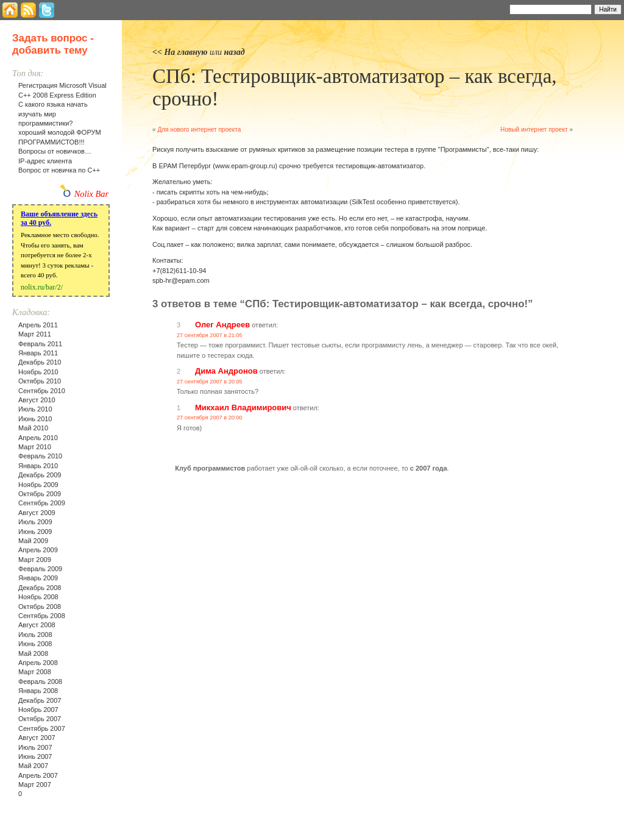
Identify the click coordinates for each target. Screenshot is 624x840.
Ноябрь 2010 (38, 372)
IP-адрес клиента (45, 161)
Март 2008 (35, 672)
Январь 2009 (38, 578)
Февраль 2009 (40, 569)
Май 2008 (33, 653)
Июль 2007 (35, 747)
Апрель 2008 (38, 663)
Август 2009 (37, 513)
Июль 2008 (35, 635)
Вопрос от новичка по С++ (59, 170)
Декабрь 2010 (40, 362)
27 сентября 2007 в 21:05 (210, 335)
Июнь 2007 (35, 756)
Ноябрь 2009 (38, 485)
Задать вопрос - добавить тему (53, 44)
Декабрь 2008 (40, 588)
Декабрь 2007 (40, 700)
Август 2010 (37, 400)
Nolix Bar (91, 194)
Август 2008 (37, 625)
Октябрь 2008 (40, 607)
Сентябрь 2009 (42, 503)
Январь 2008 (38, 691)
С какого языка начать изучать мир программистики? (53, 114)
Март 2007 (35, 785)
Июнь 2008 (35, 644)
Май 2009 (33, 541)
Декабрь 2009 (40, 475)
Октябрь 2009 (40, 494)
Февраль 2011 (40, 344)
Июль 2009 (35, 522)
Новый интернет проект (534, 130)
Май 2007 (33, 766)
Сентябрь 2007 (42, 728)
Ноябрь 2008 (38, 597)
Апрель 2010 (38, 438)
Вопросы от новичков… (55, 151)
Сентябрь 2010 (42, 391)
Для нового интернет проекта (199, 130)
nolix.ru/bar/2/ (42, 287)
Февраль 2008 (40, 682)
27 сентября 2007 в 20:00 (210, 418)
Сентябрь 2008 (42, 616)
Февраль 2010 (40, 456)
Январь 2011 (38, 353)
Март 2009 (35, 560)
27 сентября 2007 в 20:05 (210, 382)
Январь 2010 (38, 466)
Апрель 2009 (38, 550)
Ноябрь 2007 (38, 710)
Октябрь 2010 (40, 381)
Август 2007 (37, 738)
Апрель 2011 (38, 325)
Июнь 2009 (35, 532)
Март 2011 (35, 334)
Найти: (493, 9)
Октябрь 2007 (40, 719)
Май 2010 (33, 428)
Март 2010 (35, 447)
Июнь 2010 (35, 419)
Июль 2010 (35, 409)
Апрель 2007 (38, 775)
